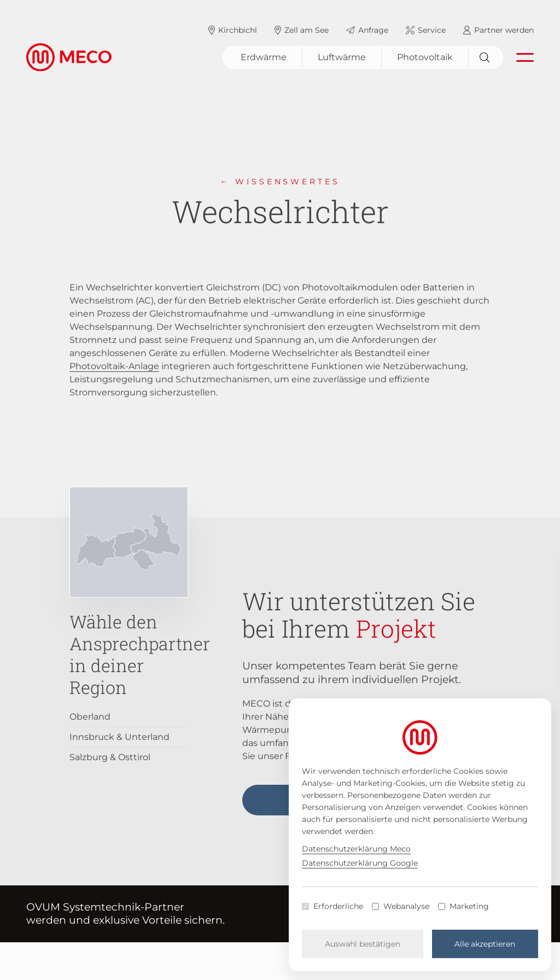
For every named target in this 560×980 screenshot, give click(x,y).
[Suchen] (486, 57)
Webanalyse (406, 906)
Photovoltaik (425, 57)
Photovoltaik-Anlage (114, 366)
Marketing (469, 906)
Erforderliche (338, 906)
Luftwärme (342, 57)
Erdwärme (264, 57)
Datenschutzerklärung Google (360, 863)
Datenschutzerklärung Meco (356, 849)
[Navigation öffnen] (525, 57)
